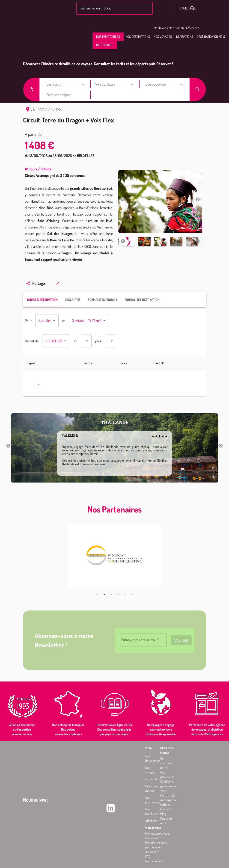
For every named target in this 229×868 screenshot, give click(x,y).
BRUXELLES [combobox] (54, 341)
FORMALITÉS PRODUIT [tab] (103, 300)
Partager (36, 283)
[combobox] (114, 8)
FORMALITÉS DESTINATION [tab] (142, 300)
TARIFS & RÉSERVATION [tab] (42, 300)
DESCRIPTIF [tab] (73, 300)
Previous (123, 200)
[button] (108, 37)
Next (198, 200)
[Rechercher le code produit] (193, 8)
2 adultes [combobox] (45, 320)
